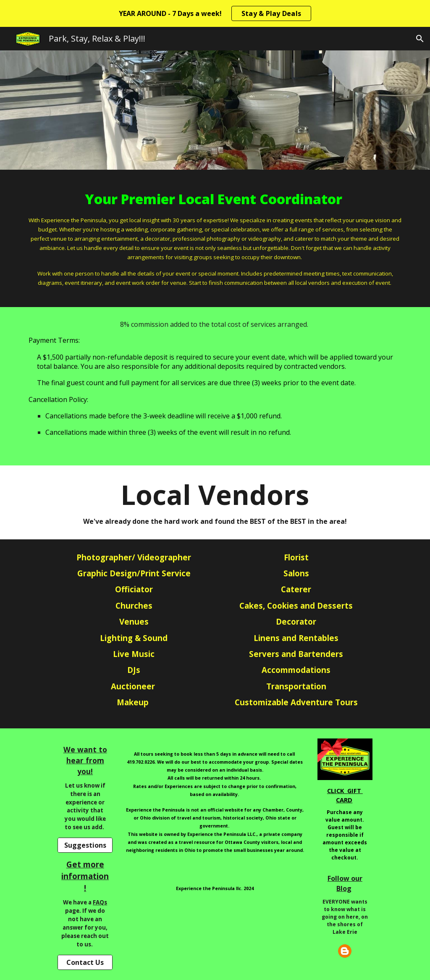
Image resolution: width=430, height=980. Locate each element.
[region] (215, 13)
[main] (215, 238)
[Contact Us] (85, 962)
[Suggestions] (85, 845)
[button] (420, 39)
